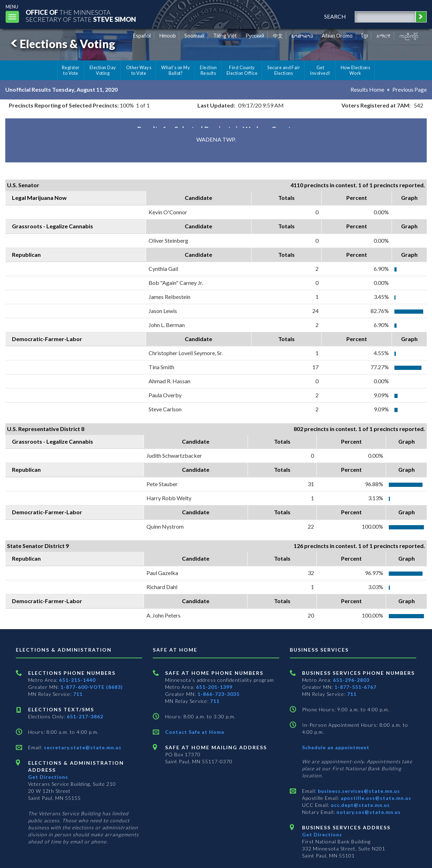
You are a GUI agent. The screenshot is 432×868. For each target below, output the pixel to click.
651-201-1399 (214, 687)
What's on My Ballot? (176, 70)
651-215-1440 (77, 680)
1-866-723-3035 (218, 694)
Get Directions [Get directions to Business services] (322, 834)
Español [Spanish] (142, 36)
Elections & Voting (62, 44)
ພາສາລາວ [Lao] (302, 36)
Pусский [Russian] (255, 36)
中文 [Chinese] (278, 36)
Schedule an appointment (336, 747)
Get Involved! (320, 70)
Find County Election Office (242, 70)
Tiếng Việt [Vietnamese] (225, 36)
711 (78, 694)
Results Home (367, 89)
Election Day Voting (103, 70)
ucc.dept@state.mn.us (360, 805)
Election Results (208, 70)
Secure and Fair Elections (284, 70)
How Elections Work (355, 70)
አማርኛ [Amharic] (384, 36)
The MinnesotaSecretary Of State (81, 16)
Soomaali (194, 36)
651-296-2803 (351, 680)
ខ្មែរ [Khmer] (365, 36)
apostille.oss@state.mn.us (375, 798)
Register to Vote (71, 70)
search (335, 16)
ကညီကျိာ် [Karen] (409, 36)
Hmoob (168, 36)
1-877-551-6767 (355, 687)
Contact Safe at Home (195, 732)
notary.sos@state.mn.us (368, 812)
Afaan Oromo (337, 36)
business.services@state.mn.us (358, 791)
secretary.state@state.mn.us (82, 747)
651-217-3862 (85, 716)
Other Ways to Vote (139, 70)
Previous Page (410, 89)
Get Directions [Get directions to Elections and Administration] (48, 777)
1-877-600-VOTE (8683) (92, 687)
